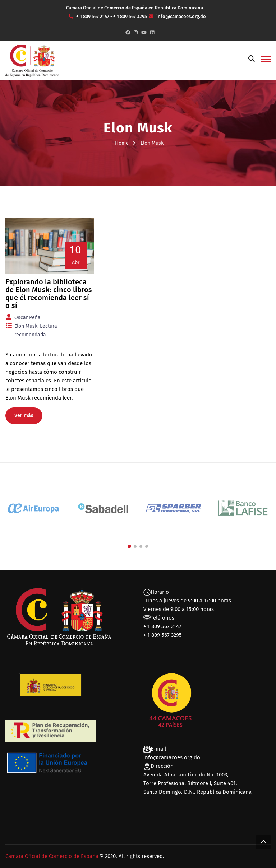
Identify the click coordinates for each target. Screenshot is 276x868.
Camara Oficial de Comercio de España (52, 856)
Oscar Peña (27, 318)
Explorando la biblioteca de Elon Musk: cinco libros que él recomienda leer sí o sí (49, 294)
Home (122, 143)
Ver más (24, 416)
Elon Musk (26, 326)
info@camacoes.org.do (172, 757)
